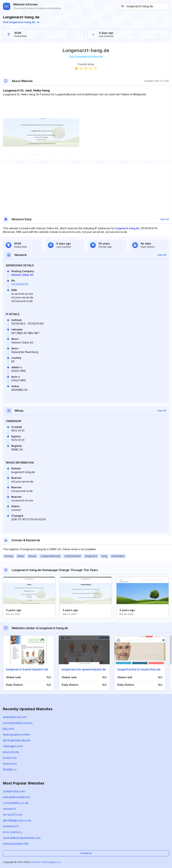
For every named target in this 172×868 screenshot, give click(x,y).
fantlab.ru (10, 769)
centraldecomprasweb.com (22, 838)
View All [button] (164, 219)
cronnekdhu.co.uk (16, 803)
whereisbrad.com (15, 717)
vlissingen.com (13, 746)
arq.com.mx (11, 752)
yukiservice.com (14, 791)
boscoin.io (10, 764)
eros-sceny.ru (13, 832)
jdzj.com (8, 729)
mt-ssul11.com (13, 815)
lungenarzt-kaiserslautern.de (27, 669)
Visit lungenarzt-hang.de (21, 22)
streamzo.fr (11, 826)
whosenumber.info (16, 844)
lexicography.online (16, 734)
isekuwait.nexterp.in (16, 797)
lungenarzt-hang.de (127, 228)
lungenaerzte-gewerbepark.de (84, 669)
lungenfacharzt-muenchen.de (139, 669)
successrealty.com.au (18, 723)
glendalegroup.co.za (17, 820)
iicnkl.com (10, 758)
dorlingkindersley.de (17, 740)
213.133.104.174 (20, 284)
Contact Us (86, 853)
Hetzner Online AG (22, 275)
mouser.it (9, 809)
